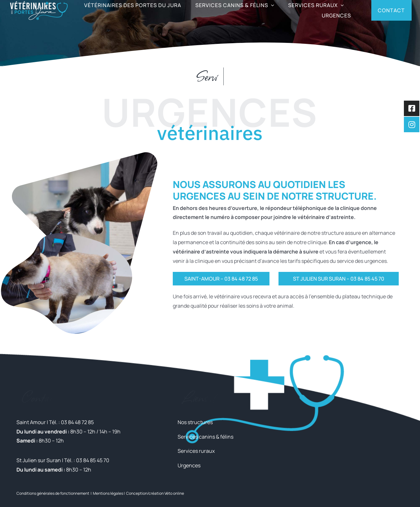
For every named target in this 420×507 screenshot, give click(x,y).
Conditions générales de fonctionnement (53, 493)
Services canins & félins (205, 437)
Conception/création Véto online (155, 493)
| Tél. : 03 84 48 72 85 (70, 422)
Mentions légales (108, 493)
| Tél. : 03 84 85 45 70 (85, 460)
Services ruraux (196, 451)
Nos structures (195, 422)
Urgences (189, 465)
